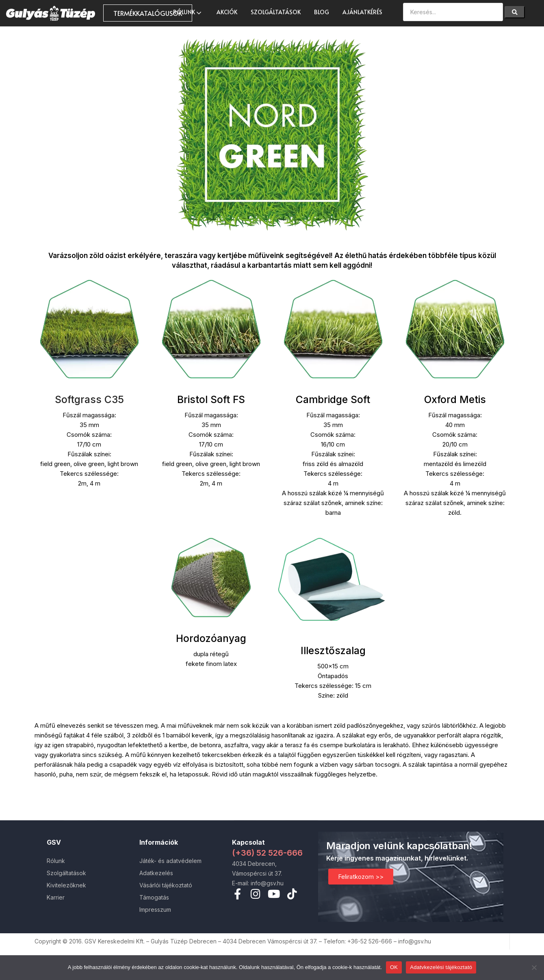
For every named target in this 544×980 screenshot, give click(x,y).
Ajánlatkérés (362, 12)
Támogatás (154, 897)
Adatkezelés (156, 873)
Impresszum (155, 910)
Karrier (56, 897)
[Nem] (534, 967)
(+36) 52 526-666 (267, 853)
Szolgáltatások (276, 12)
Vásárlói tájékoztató (166, 885)
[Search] (515, 12)
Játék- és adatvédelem (170, 861)
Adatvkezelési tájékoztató (441, 967)
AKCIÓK (227, 12)
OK (394, 967)
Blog (322, 12)
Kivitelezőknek (66, 885)
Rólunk (188, 12)
